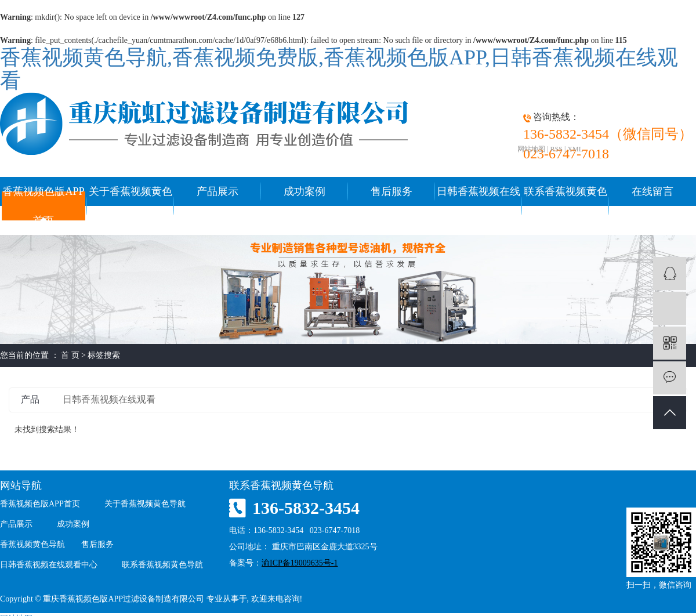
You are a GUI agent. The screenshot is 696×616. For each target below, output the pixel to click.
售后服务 (391, 191)
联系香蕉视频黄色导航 (565, 206)
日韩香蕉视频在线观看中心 (478, 206)
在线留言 (652, 191)
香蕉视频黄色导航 (32, 544)
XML (575, 149)
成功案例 (304, 191)
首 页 (70, 355)
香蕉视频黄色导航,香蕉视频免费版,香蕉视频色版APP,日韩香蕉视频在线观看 (339, 69)
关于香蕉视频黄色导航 (130, 206)
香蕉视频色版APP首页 (43, 206)
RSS (557, 149)
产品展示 (217, 191)
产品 (30, 399)
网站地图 (531, 149)
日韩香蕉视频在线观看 (109, 399)
